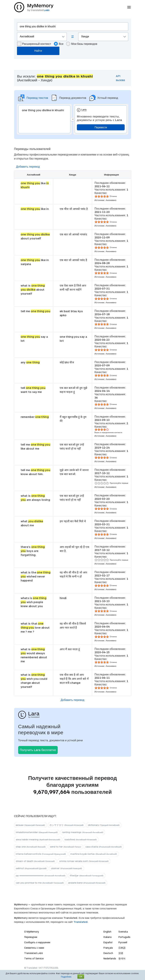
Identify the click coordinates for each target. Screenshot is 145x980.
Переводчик (31, 937)
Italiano (108, 937)
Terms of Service (34, 958)
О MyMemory (32, 932)
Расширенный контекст (34, 44)
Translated (34, 953)
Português (124, 937)
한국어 (122, 958)
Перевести (101, 127)
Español (108, 942)
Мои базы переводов (82, 44)
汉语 (121, 953)
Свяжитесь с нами (34, 948)
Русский (123, 942)
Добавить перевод (28, 166)
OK (81, 977)
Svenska (123, 932)
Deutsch (108, 953)
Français (108, 948)
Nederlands (110, 958)
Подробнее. (66, 977)
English (107, 932)
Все (59, 44)
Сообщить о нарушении (37, 942)
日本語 (122, 948)
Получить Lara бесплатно (38, 750)
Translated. (81, 922)
